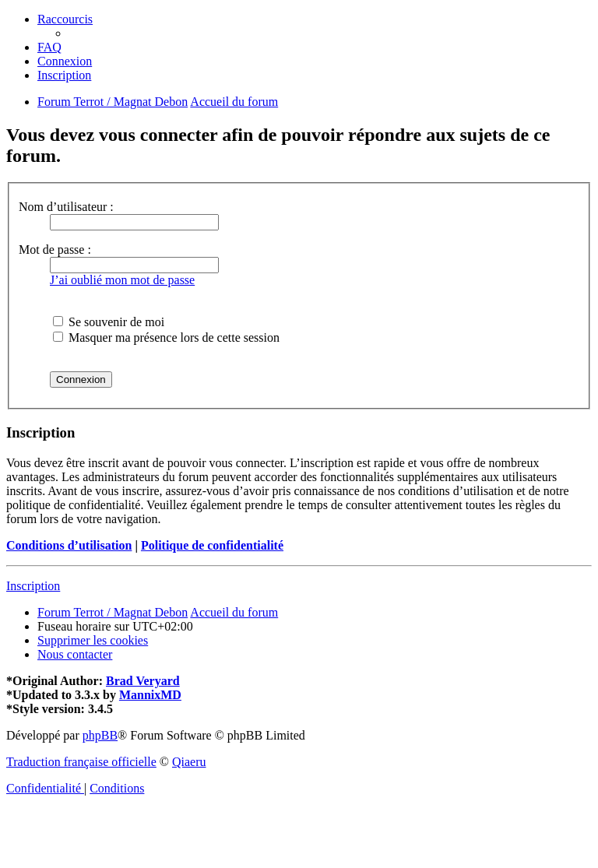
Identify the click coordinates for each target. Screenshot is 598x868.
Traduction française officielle (81, 762)
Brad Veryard (143, 681)
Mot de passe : (55, 250)
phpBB (100, 735)
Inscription (33, 586)
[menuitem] (49, 47)
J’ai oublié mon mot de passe (122, 280)
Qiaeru (189, 762)
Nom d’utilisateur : (66, 207)
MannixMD (150, 695)
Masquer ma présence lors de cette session (166, 337)
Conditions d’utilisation (69, 545)
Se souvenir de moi (109, 322)
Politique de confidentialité (212, 545)
